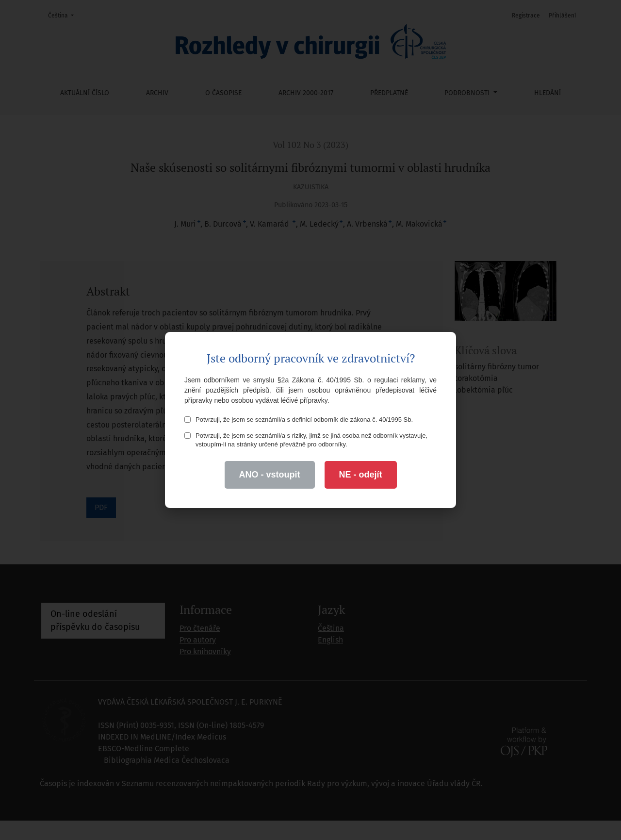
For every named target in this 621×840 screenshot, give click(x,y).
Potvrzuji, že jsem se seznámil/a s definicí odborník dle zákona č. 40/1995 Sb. (299, 420)
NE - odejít (361, 475)
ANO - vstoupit (270, 475)
